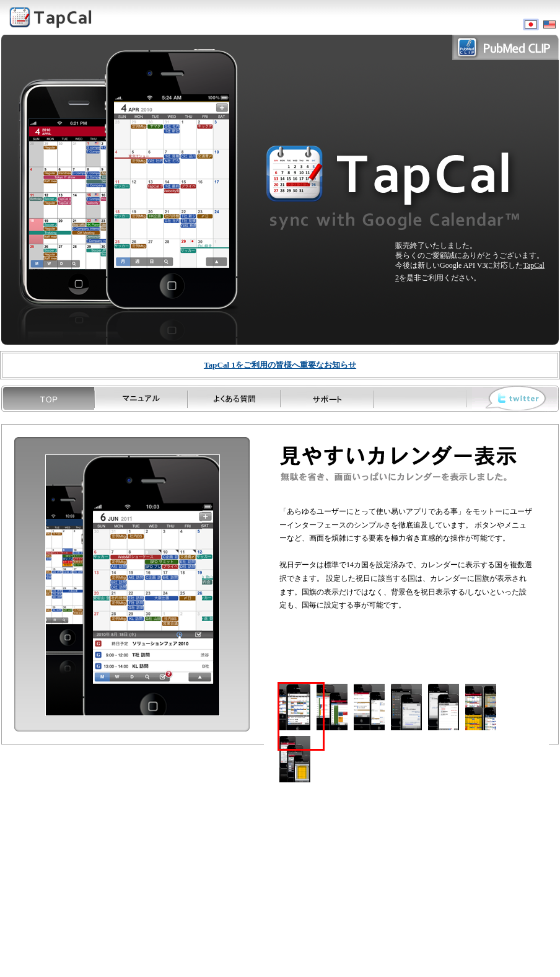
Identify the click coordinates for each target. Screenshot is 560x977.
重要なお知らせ (280, 365)
